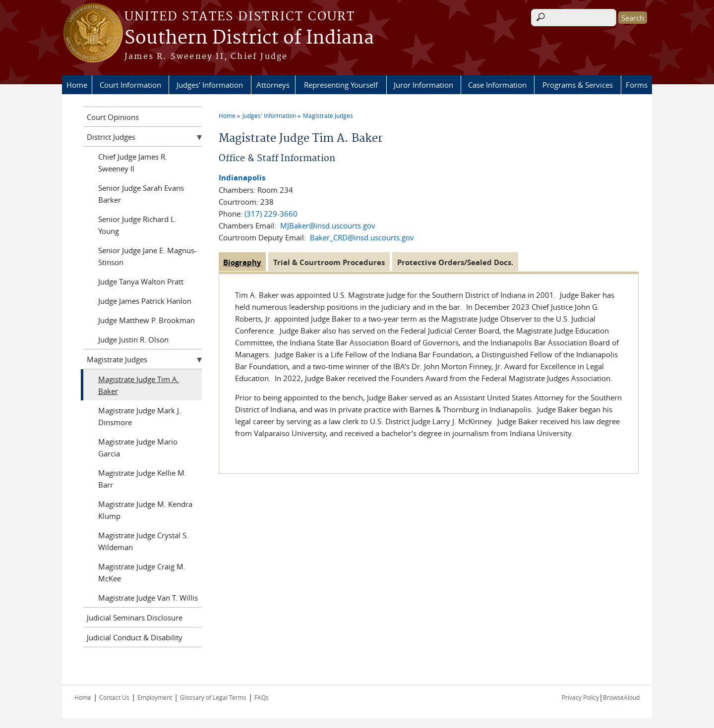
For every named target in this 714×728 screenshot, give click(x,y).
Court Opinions (113, 117)
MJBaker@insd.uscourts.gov (328, 225)
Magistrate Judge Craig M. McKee (142, 572)
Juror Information (423, 85)
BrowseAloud (621, 697)
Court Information (130, 85)
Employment (155, 697)
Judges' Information (210, 85)
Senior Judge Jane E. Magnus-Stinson (148, 256)
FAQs (262, 697)
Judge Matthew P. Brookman (147, 320)
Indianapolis (242, 178)
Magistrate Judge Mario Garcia (138, 448)
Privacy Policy (580, 697)
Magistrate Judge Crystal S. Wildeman (143, 541)
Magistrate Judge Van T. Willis (148, 598)
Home (77, 85)
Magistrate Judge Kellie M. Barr (142, 479)
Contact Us (114, 697)
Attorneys (273, 85)
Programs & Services (578, 85)
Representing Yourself (341, 85)
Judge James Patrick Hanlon (145, 301)
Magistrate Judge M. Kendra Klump (145, 510)
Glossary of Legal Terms (213, 697)
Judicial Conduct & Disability (135, 637)
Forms (637, 85)
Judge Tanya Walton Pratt (141, 281)
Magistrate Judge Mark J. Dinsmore (140, 416)
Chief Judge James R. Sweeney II (133, 163)
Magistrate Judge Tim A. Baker (139, 385)
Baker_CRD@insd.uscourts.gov (362, 237)
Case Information (497, 85)
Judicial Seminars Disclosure (135, 617)
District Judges (111, 137)
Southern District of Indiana (249, 38)
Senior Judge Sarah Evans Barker (141, 194)
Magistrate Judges (328, 115)
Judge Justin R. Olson (133, 339)
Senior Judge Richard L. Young (137, 225)
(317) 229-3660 (271, 214)
